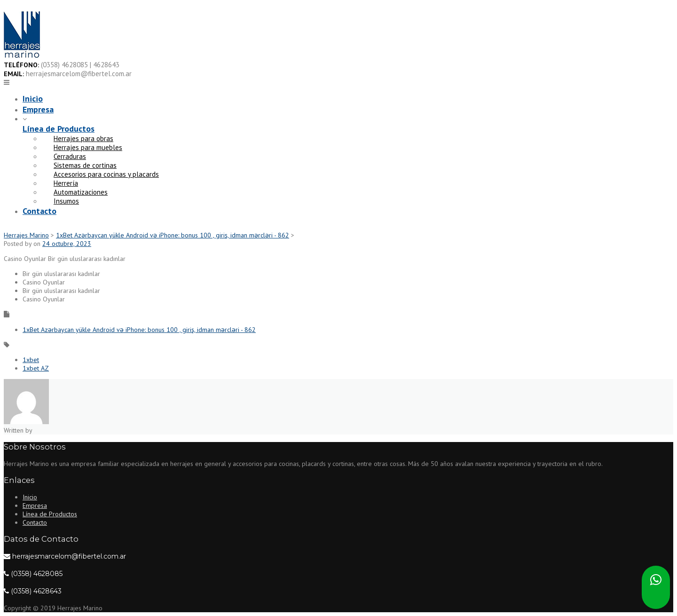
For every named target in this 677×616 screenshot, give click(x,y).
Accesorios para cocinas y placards (106, 174)
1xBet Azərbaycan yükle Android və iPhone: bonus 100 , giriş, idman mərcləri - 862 (139, 330)
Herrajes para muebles (88, 147)
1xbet (31, 360)
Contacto (39, 211)
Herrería (66, 183)
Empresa (38, 109)
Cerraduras (70, 156)
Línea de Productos (59, 129)
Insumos (66, 201)
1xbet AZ (36, 368)
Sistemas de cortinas (85, 165)
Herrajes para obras (83, 138)
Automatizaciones (81, 192)
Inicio (33, 99)
